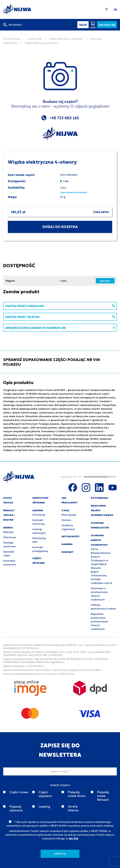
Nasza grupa (69, 515)
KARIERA (67, 544)
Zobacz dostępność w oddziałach (74, 192)
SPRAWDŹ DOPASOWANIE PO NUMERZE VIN (60, 328)
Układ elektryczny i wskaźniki (66, 39)
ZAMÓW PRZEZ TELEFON (60, 317)
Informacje (10, 537)
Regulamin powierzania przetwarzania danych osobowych (99, 621)
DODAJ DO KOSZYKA (60, 227)
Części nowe (35, 39)
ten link (73, 838)
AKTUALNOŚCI (70, 536)
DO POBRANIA (99, 498)
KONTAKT (105, 281)
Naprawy (8, 532)
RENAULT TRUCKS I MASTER (9, 515)
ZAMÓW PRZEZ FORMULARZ (60, 306)
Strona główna (12, 39)
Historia (66, 520)
